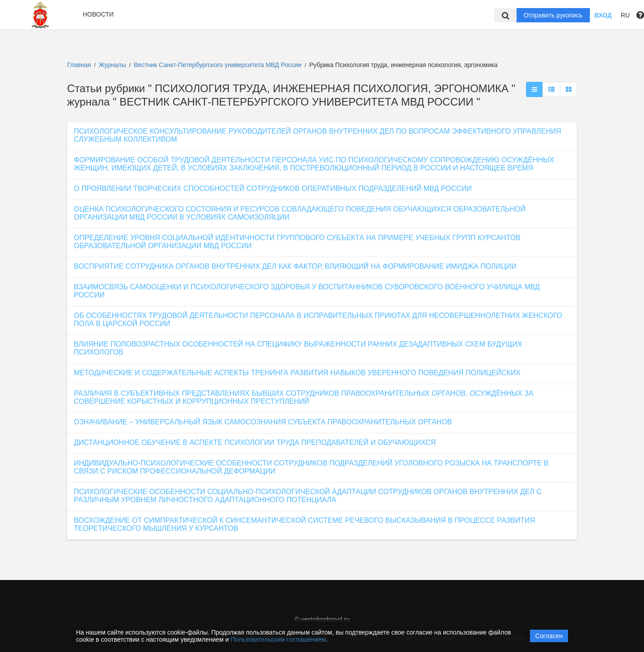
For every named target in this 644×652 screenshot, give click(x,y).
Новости (98, 14)
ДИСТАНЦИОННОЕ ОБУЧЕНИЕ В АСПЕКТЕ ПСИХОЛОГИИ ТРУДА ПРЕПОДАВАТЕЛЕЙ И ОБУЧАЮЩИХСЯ (255, 442)
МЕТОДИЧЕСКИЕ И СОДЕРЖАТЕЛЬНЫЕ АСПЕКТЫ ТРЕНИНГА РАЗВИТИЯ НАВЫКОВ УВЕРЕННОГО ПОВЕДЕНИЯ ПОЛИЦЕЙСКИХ (297, 373)
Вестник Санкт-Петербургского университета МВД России (218, 65)
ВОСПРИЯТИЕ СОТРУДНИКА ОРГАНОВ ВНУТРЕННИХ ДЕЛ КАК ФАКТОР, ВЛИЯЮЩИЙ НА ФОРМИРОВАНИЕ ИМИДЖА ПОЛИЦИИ (295, 266)
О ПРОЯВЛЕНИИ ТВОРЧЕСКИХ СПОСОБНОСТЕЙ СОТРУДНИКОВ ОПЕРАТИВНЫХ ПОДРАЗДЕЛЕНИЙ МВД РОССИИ (273, 188)
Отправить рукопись (553, 15)
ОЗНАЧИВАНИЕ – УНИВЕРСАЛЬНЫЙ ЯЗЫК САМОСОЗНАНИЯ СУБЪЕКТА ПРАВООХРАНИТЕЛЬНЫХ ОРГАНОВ (263, 422)
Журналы (112, 65)
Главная (79, 65)
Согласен (549, 636)
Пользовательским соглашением (278, 639)
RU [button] (625, 15)
